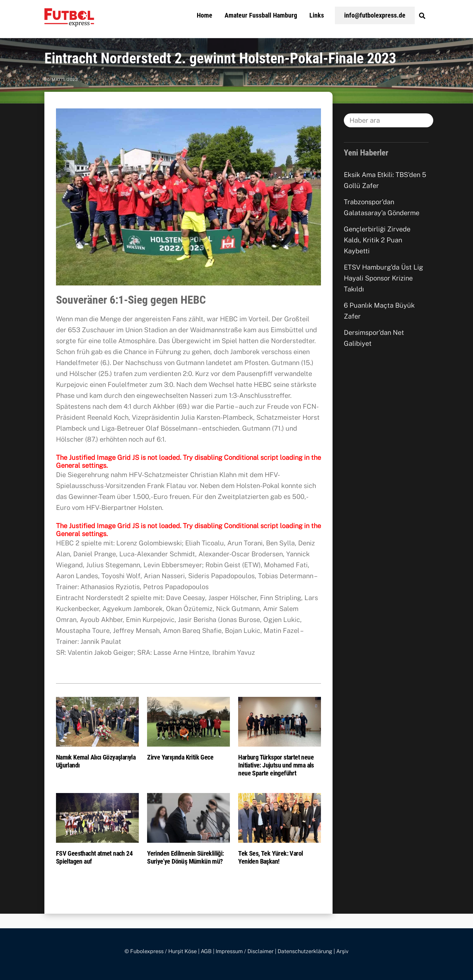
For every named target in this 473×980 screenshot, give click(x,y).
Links (317, 15)
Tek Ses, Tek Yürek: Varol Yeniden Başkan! (270, 857)
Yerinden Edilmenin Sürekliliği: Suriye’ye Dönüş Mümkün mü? (185, 857)
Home (205, 15)
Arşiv (342, 951)
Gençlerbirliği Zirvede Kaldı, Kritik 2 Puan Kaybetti (377, 240)
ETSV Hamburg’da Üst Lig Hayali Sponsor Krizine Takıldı (383, 278)
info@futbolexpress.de (375, 15)
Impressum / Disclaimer (245, 951)
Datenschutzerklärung (305, 951)
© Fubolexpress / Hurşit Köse (161, 951)
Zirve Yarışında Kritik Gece (180, 757)
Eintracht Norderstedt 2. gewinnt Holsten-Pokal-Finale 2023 (220, 58)
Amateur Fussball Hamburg (261, 15)
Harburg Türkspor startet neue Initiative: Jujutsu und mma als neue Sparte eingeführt (276, 765)
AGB (206, 951)
